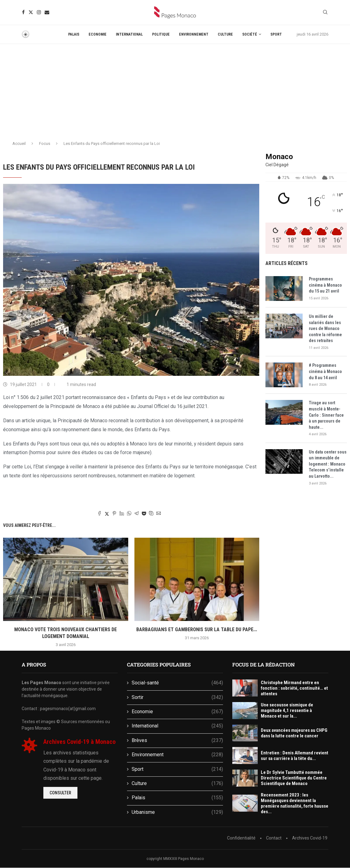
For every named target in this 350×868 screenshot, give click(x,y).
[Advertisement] (175, 90)
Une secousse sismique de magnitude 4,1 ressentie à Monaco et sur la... (287, 710)
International (129, 34)
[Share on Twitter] (107, 514)
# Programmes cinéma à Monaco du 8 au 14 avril (325, 371)
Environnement (194, 34)
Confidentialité (241, 838)
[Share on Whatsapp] (129, 514)
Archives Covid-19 (310, 838)
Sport (276, 34)
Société (250, 34)
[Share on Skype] (151, 514)
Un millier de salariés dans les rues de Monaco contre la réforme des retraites (325, 328)
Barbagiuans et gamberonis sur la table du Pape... (197, 629)
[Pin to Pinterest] (114, 514)
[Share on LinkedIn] (122, 514)
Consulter (60, 793)
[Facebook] (23, 12)
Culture (225, 34)
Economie (98, 34)
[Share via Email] (159, 514)
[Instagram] (39, 12)
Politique (161, 34)
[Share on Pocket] (144, 514)
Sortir (177, 697)
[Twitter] (31, 12)
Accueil (19, 143)
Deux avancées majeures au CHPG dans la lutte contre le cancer (294, 733)
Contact (274, 838)
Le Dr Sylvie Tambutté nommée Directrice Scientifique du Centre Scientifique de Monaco (294, 778)
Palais (74, 34)
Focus (45, 143)
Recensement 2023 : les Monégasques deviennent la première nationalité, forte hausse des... (295, 803)
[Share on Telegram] (137, 514)
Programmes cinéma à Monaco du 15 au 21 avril (325, 285)
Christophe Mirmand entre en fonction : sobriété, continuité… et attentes (294, 688)
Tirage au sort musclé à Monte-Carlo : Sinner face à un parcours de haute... (326, 415)
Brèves (177, 740)
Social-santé (177, 683)
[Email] (47, 12)
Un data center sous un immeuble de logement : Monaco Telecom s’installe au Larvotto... (328, 464)
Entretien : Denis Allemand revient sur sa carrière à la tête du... (295, 756)
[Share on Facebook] (99, 514)
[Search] (325, 12)
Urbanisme (177, 812)
